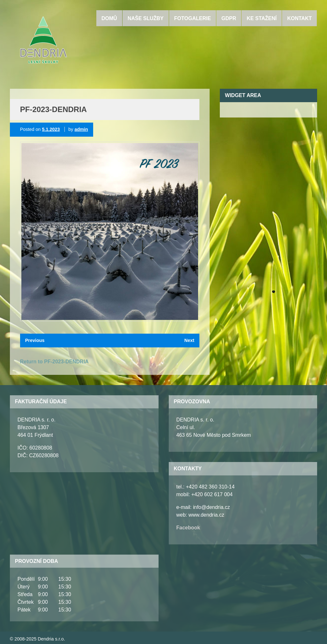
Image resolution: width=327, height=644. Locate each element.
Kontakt (299, 18)
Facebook (188, 528)
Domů (109, 18)
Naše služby (146, 18)
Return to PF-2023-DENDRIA (54, 362)
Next (189, 340)
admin (81, 129)
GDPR (229, 18)
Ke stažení (262, 18)
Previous (35, 340)
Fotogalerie (193, 18)
